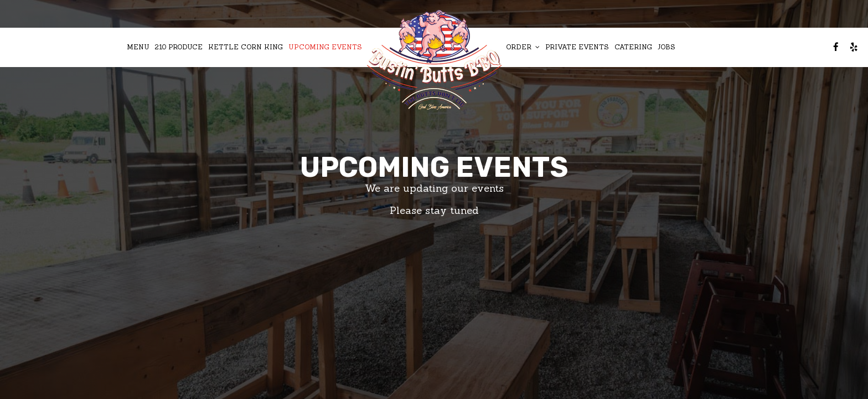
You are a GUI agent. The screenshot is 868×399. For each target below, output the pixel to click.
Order (523, 47)
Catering (633, 47)
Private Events (577, 47)
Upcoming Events (325, 47)
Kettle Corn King (246, 47)
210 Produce (179, 47)
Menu (138, 47)
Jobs (666, 47)
